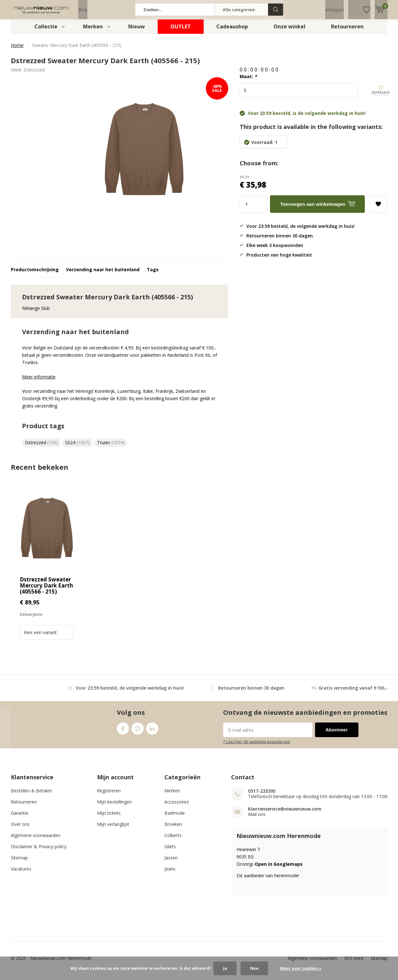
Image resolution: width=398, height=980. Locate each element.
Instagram (138, 732)
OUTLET (181, 31)
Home (17, 50)
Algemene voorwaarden (36, 840)
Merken (93, 31)
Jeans (170, 874)
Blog (83, 10)
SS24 (77, 447)
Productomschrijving (35, 274)
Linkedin (152, 732)
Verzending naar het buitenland (103, 274)
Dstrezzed (34, 75)
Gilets (170, 851)
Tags (153, 274)
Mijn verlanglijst (113, 829)
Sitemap (19, 862)
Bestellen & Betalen (31, 795)
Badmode (175, 818)
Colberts (173, 840)
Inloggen (334, 10)
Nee (254, 968)
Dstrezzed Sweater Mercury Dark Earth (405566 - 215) (46, 590)
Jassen (171, 862)
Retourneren (347, 31)
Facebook (123, 732)
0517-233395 (262, 796)
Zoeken (276, 10)
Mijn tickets (109, 818)
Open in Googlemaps (279, 869)
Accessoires (177, 807)
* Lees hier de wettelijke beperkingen (257, 746)
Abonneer (337, 734)
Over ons (20, 829)
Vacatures (21, 874)
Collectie (46, 31)
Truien (111, 447)
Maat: (248, 81)
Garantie (20, 818)
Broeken (173, 829)
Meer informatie (39, 382)
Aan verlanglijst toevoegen (378, 207)
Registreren (109, 795)
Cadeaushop (232, 31)
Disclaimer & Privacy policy (39, 851)
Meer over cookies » (301, 968)
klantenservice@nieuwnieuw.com (285, 814)
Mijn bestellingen (114, 807)
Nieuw (137, 31)
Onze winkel (289, 31)
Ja (225, 968)
